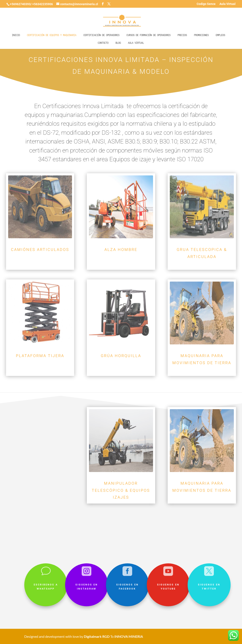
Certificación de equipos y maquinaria (51, 35)
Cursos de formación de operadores (148, 35)
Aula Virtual (227, 4)
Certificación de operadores (101, 35)
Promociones (201, 35)
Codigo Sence (206, 4)
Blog (118, 43)
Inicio (16, 35)
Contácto (103, 43)
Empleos (220, 35)
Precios (182, 35)
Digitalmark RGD (97, 636)
